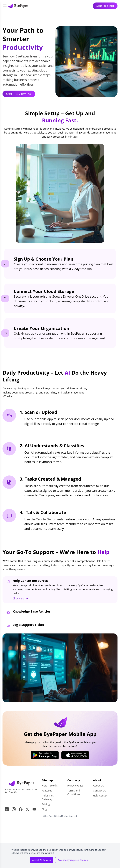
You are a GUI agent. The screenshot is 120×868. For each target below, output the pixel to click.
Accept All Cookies (41, 860)
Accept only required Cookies (73, 860)
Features (47, 791)
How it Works (50, 786)
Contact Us (99, 791)
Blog (44, 809)
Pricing (46, 804)
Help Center (100, 796)
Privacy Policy (75, 786)
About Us (98, 786)
